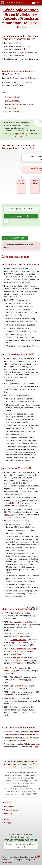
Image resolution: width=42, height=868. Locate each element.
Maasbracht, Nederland (13, 49)
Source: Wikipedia (22, 300)
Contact (7, 823)
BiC (27, 680)
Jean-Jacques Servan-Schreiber (23, 657)
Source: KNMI (24, 282)
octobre (7, 630)
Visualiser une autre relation (15, 238)
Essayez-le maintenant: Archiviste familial (21, 846)
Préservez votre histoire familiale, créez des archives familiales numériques (21, 837)
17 (30, 627)
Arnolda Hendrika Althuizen (24, 78)
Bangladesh (9, 671)
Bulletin (7, 819)
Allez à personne (21, 216)
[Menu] (36, 3)
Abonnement (10, 806)
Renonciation (10, 813)
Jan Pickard (15, 692)
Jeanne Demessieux (18, 640)
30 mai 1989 (22, 53)
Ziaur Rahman (16, 668)
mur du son (17, 654)
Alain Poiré (15, 613)
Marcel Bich (15, 677)
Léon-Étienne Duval (18, 686)
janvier (6, 618)
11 (15, 645)
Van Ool (32, 738)
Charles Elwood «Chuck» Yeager (23, 649)
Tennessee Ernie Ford (19, 622)
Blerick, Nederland (30, 59)
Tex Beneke (15, 698)
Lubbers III (8, 515)
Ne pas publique (13, 97)
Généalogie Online (13, 3)
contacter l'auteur (27, 767)
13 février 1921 (19, 47)
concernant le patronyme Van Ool (25, 734)
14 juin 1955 (24, 82)
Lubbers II (14, 503)
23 (16, 636)
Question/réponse (12, 810)
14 (32, 616)
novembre (22, 645)
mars (22, 636)
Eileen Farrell (15, 634)
